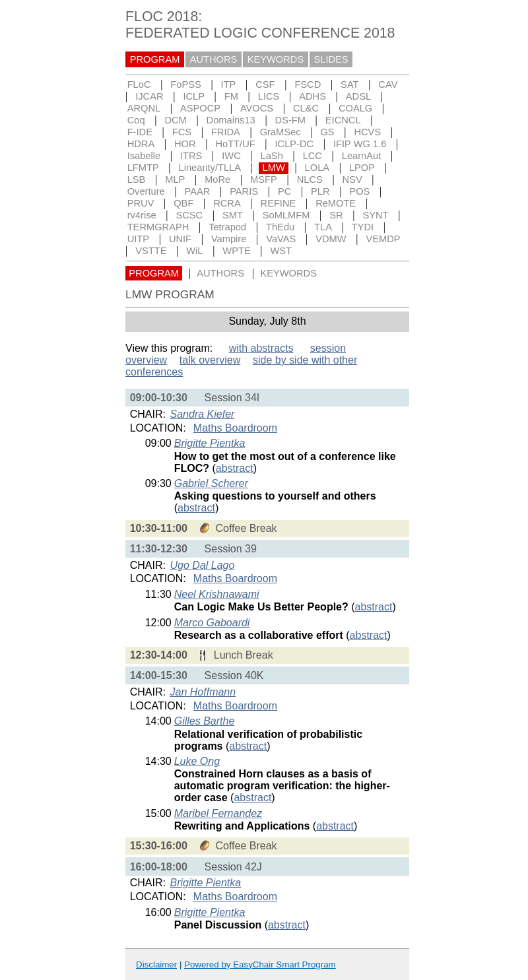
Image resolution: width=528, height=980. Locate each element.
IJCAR (149, 96)
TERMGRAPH (158, 227)
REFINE (279, 203)
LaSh (272, 156)
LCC (313, 156)
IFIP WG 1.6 (360, 144)
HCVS (367, 132)
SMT (233, 215)
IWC (231, 156)
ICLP (194, 96)
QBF (183, 203)
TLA (323, 227)
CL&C (306, 108)
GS (327, 132)
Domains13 (231, 120)
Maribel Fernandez (218, 813)
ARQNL (144, 108)
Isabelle (144, 156)
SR (336, 215)
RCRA (227, 203)
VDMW (331, 239)
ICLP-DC (295, 144)
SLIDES (331, 59)
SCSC (189, 215)
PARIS (244, 191)
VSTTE (151, 251)
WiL (194, 251)
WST (281, 251)
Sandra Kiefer (203, 414)
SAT (349, 84)
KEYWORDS (276, 59)
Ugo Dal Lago (203, 565)
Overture (146, 191)
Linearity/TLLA (210, 168)
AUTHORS (214, 59)
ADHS (313, 96)
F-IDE (140, 132)
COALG (355, 108)
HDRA (141, 144)
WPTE (236, 251)
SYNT (376, 215)
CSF (265, 84)
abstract (235, 468)
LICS (269, 96)
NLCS (310, 180)
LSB (137, 180)
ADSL (358, 96)
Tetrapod (227, 227)
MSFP (264, 180)
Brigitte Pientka (210, 443)
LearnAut (361, 156)
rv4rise (142, 215)
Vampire (229, 239)
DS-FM (290, 120)
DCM (175, 120)
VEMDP (383, 239)
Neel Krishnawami (217, 594)
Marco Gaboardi (212, 623)
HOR (185, 144)
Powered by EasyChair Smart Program (260, 964)
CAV (388, 84)
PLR (320, 191)
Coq (136, 120)
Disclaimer (156, 964)
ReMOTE (336, 203)
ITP (229, 84)
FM (231, 96)
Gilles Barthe (205, 721)
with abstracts (261, 348)
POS (359, 191)
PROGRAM (155, 59)
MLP (175, 180)
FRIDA (226, 132)
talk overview (210, 360)
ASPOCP (200, 108)
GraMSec (280, 132)
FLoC (139, 84)
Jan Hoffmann (203, 692)
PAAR (198, 191)
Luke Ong (197, 761)
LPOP (362, 168)
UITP (138, 239)
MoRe (217, 180)
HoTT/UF (235, 144)
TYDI (363, 227)
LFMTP (143, 168)
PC (284, 191)
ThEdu (280, 227)
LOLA (317, 168)
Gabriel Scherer (211, 483)
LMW (274, 168)
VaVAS (281, 239)
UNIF (180, 239)
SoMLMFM (286, 215)
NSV (352, 180)
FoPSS (185, 84)
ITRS (191, 156)
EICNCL (343, 120)
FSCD (308, 84)
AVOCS (257, 108)
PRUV (141, 203)
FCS (182, 132)
